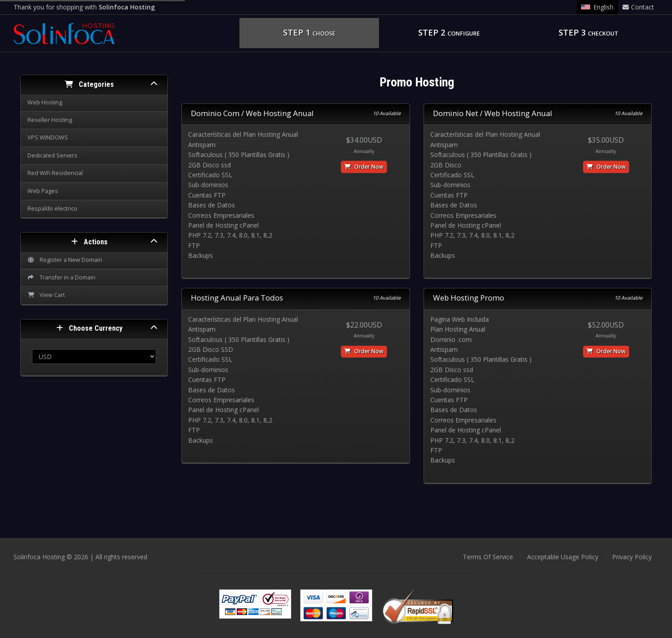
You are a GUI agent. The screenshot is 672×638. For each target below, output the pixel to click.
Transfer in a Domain (61, 277)
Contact (638, 7)
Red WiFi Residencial (55, 173)
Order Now (364, 167)
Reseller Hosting (50, 120)
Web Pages (43, 191)
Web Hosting (45, 102)
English (597, 7)
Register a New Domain (65, 260)
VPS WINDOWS (48, 137)
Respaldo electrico (52, 209)
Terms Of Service (488, 557)
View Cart (46, 295)
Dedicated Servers (52, 155)
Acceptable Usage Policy (563, 557)
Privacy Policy (632, 557)
